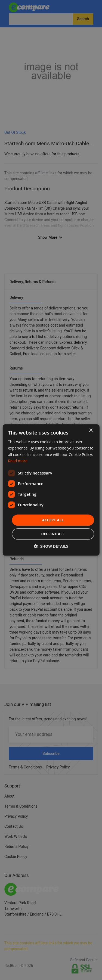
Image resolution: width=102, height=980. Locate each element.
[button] (51, 546)
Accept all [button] (53, 520)
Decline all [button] (53, 534)
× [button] (91, 431)
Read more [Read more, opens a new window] (18, 461)
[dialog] (51, 490)
